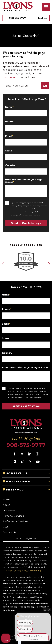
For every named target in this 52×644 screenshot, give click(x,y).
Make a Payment (26, 539)
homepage (10, 77)
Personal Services (13, 516)
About (7, 505)
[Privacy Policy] (21, 570)
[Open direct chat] (45, 610)
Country (10, 165)
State (9, 151)
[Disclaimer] (35, 570)
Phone (10, 122)
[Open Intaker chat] (20, 642)
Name (9, 107)
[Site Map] (8, 570)
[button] (49, 264)
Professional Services (15, 521)
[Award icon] (26, 253)
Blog (6, 527)
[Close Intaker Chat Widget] (49, 610)
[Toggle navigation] (46, 7)
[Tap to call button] (15, 18)
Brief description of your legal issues (24, 181)
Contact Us (9, 532)
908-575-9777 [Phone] (26, 445)
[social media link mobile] (15, 454)
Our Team (9, 510)
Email (9, 136)
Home (7, 499)
